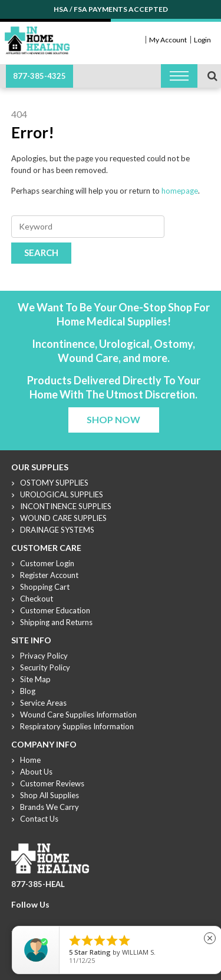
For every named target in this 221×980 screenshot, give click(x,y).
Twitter (32, 919)
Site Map (35, 679)
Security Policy (45, 667)
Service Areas (43, 703)
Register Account (49, 575)
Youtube (46, 919)
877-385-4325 (39, 76)
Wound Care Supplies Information (78, 715)
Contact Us (39, 819)
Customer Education (55, 610)
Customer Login (47, 563)
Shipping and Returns (56, 622)
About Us (36, 772)
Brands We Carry (50, 807)
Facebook (18, 919)
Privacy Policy (44, 656)
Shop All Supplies (50, 795)
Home (30, 760)
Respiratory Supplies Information (77, 726)
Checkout (37, 599)
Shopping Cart (45, 587)
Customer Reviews (52, 783)
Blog (28, 691)
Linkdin (60, 919)
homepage (180, 191)
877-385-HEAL (38, 884)
